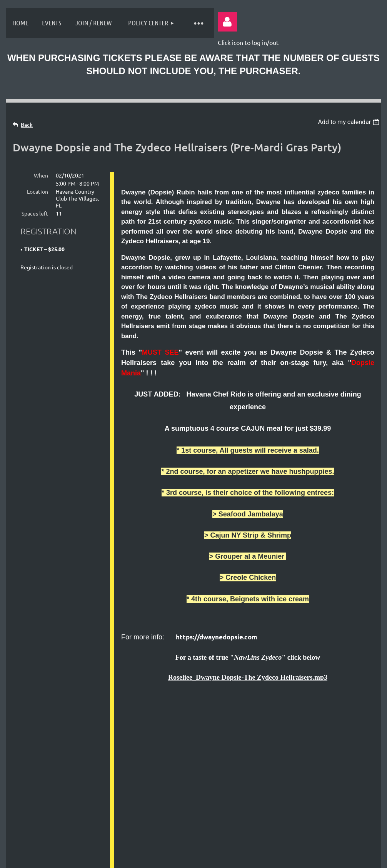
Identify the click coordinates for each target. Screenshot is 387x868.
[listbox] (349, 122)
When (41, 175)
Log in (227, 22)
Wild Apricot (286, 858)
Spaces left (35, 213)
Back (27, 125)
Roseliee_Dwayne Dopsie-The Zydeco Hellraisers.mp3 (248, 677)
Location (38, 191)
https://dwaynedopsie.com (217, 637)
